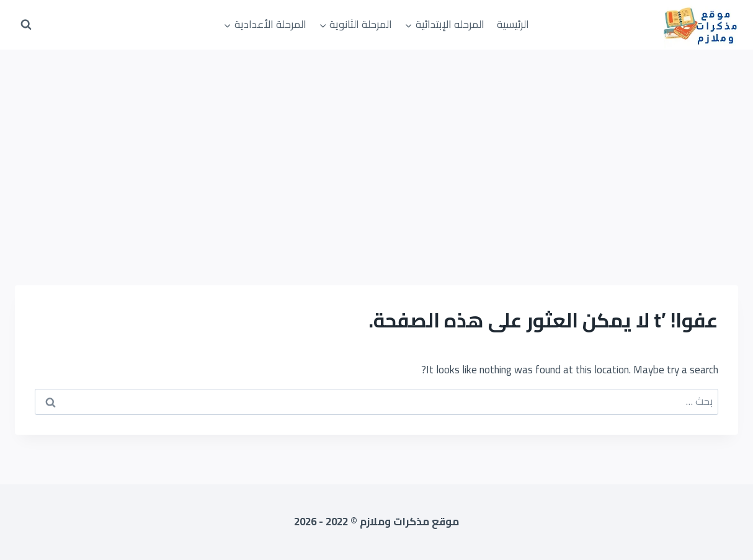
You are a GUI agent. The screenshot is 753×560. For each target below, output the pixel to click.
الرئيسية (513, 24)
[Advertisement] (377, 143)
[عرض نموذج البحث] (26, 25)
